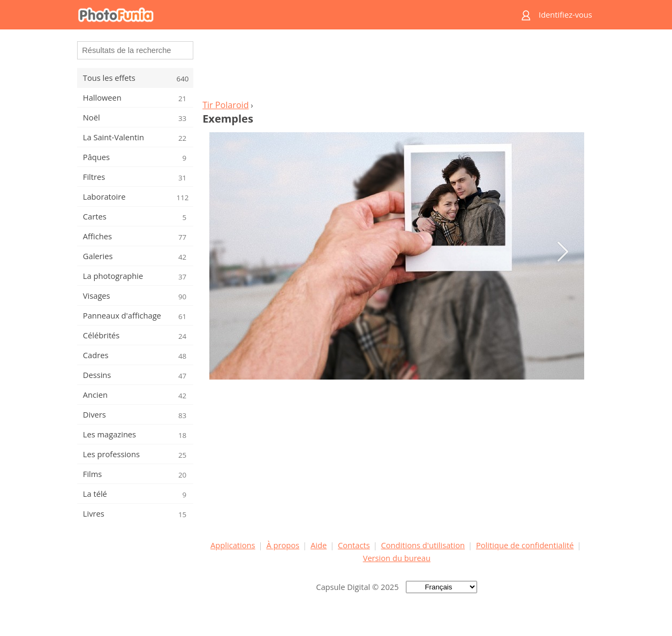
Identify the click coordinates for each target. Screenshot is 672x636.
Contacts (354, 545)
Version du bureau (397, 558)
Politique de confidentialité (525, 545)
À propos (283, 545)
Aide (319, 545)
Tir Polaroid (225, 105)
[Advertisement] (397, 67)
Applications (233, 545)
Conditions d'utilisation (423, 545)
